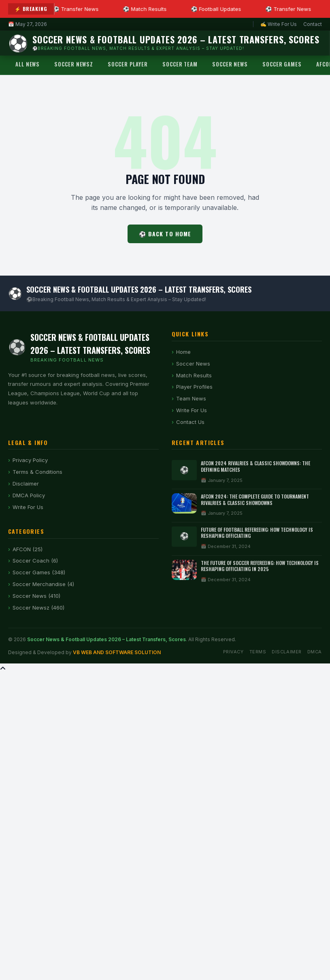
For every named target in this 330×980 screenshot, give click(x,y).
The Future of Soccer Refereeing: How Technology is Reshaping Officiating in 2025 (260, 566)
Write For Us (192, 410)
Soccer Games (282, 64)
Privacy (233, 652)
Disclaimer (26, 484)
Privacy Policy (30, 460)
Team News (191, 398)
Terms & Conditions (37, 472)
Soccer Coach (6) (35, 561)
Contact (313, 24)
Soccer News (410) (36, 596)
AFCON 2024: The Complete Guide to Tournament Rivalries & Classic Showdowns (255, 500)
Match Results (194, 375)
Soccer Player (128, 64)
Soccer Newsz (74, 64)
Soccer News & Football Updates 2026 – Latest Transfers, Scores (106, 639)
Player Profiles (194, 387)
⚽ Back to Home (165, 234)
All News (28, 64)
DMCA (315, 652)
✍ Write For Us (279, 24)
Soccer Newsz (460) (38, 608)
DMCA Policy (29, 495)
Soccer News (230, 64)
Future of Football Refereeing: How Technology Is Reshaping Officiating (257, 533)
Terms (258, 652)
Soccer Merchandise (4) (43, 584)
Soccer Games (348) (39, 572)
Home (183, 352)
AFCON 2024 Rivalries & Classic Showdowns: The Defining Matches (255, 466)
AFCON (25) (28, 549)
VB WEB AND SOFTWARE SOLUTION (117, 652)
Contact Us (190, 422)
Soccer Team (180, 64)
